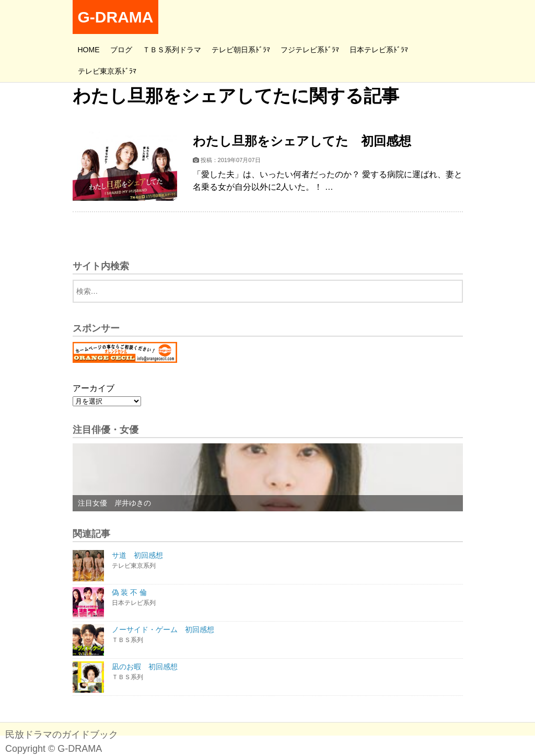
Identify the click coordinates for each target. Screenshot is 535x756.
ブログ (121, 50)
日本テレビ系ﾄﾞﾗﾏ (379, 50)
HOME (89, 50)
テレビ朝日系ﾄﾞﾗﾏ (241, 50)
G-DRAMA (116, 17)
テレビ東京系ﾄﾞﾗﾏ (107, 71)
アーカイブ (94, 388)
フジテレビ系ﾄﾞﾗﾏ (310, 50)
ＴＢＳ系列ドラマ (172, 50)
